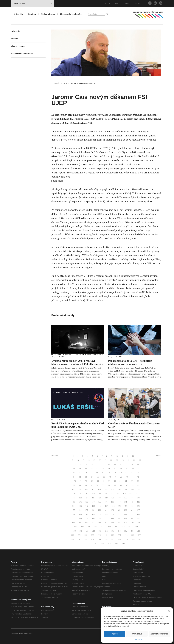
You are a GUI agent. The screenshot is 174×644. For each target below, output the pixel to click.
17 (83, 460)
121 (137, 494)
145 (80, 506)
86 (132, 481)
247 (123, 544)
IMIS (127, 3)
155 (74, 510)
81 (103, 481)
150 (113, 506)
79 (92, 481)
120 (131, 494)
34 (109, 464)
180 (94, 519)
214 (106, 531)
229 (133, 535)
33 (103, 464)
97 (127, 485)
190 (87, 523)
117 (112, 494)
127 (106, 498)
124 (87, 498)
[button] (169, 611)
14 (138, 456)
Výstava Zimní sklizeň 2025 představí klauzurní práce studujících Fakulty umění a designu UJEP (77, 364)
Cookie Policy (137, 639)
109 (132, 489)
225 (106, 535)
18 (89, 460)
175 (132, 514)
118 (118, 494)
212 (93, 531)
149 (107, 506)
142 (132, 502)
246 (116, 544)
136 (93, 502)
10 (117, 456)
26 (134, 460)
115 (100, 494)
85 (126, 481)
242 (89, 544)
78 (86, 481)
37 (126, 464)
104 (100, 489)
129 (119, 498)
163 (125, 510)
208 (137, 527)
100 (74, 489)
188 (73, 523)
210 (81, 531)
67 (92, 477)
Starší (159, 456)
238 (119, 539)
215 (113, 531)
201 (89, 527)
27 (140, 460)
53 (80, 473)
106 (113, 489)
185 (125, 519)
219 (139, 531)
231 (73, 539)
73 (127, 477)
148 (100, 506)
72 (121, 477)
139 (113, 502)
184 (119, 519)
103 (93, 489)
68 (98, 477)
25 (128, 460)
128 (113, 498)
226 (113, 535)
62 (132, 473)
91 (91, 485)
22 (111, 460)
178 (81, 519)
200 (82, 527)
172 (113, 514)
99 (138, 485)
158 (93, 510)
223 (93, 535)
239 (126, 539)
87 (138, 481)
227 (119, 535)
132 (138, 498)
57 (103, 473)
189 (80, 523)
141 (126, 502)
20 (100, 460)
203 (102, 527)
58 (109, 473)
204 (109, 527)
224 (99, 535)
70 (110, 477)
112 (81, 494)
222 (86, 535)
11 (122, 456)
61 (126, 473)
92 (97, 485)
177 (74, 519)
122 (74, 498)
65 (80, 477)
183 (112, 519)
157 (87, 510)
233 (86, 539)
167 (80, 514)
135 (87, 502)
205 (116, 527)
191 (93, 523)
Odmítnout (137, 634)
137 (100, 502)
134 (80, 502)
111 (75, 494)
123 (81, 498)
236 (106, 539)
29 (80, 464)
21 (106, 460)
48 (121, 469)
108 (126, 489)
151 (120, 506)
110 (139, 489)
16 (78, 460)
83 (115, 481)
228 (126, 535)
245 (110, 544)
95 (115, 485)
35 (115, 464)
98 (132, 485)
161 (113, 510)
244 (103, 544)
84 (121, 481)
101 (80, 489)
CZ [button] (107, 3)
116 (106, 494)
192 (99, 523)
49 (127, 469)
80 (98, 481)
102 (86, 489)
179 (87, 519)
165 (139, 510)
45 (103, 469)
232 (79, 539)
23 (117, 460)
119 (124, 494)
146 (87, 506)
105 (106, 489)
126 (100, 498)
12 (128, 456)
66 (86, 477)
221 (79, 535)
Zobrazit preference (159, 634)
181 (100, 519)
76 (75, 481)
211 (87, 531)
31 (92, 464)
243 (96, 544)
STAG (138, 3)
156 (80, 510)
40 (74, 469)
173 (119, 514)
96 (121, 485)
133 (74, 502)
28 (75, 464)
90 (86, 485)
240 (133, 539)
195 (119, 523)
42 (86, 469)
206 (123, 527)
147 (94, 506)
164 (132, 510)
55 (92, 473)
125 (93, 498)
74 (132, 477)
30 (86, 464)
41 (80, 469)
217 (126, 531)
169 (94, 514)
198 (139, 523)
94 (109, 485)
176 (139, 514)
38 (132, 464)
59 (115, 473)
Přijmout (114, 634)
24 (123, 460)
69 (104, 477)
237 (113, 539)
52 (74, 473)
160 (106, 510)
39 (138, 464)
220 (73, 535)
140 (119, 502)
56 (97, 473)
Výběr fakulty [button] (33, 3)
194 (112, 523)
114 (94, 494)
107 (119, 489)
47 (115, 469)
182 (106, 519)
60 (121, 473)
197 (132, 523)
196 (126, 523)
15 (72, 460)
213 (100, 531)
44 (97, 469)
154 (139, 506)
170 (100, 514)
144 (74, 506)
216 (119, 531)
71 (115, 477)
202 (96, 527)
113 (87, 494)
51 (139, 469)
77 (80, 481)
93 (103, 485)
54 (86, 473)
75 (138, 477)
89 (80, 485)
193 (106, 523)
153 (132, 506)
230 (140, 535)
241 (140, 539)
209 (74, 531)
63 (138, 473)
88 (74, 485)
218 (132, 531)
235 (99, 539)
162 (119, 510)
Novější (55, 456)
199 (76, 527)
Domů (56, 83)
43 (92, 469)
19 (94, 460)
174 (126, 514)
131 (132, 498)
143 (139, 502)
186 (132, 519)
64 (74, 477)
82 (109, 481)
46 (109, 469)
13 (133, 456)
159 (100, 510)
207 (130, 527)
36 (121, 464)
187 (138, 519)
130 (126, 498)
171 (107, 514)
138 (106, 502)
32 (97, 464)
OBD (117, 3)
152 (126, 506)
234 (93, 539)
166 (74, 514)
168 (87, 514)
